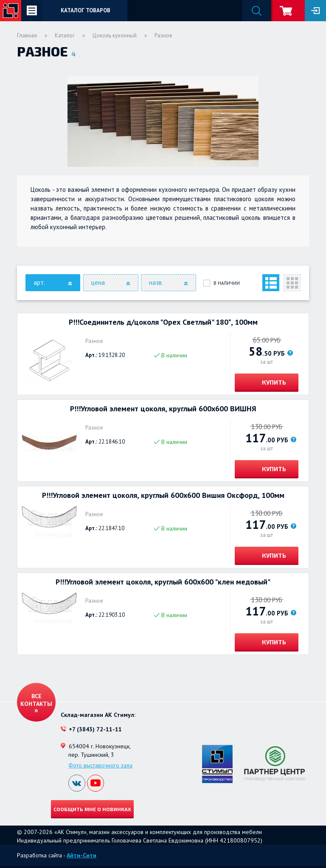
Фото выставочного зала (100, 765)
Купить (273, 382)
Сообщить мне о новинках (92, 809)
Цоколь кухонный (115, 35)
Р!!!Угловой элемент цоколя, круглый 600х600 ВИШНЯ (163, 409)
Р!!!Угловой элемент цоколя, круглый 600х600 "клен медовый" (163, 582)
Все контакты (36, 700)
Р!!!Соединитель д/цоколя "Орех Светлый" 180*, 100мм (163, 322)
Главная (27, 35)
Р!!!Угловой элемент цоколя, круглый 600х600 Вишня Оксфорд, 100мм (163, 495)
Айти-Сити (81, 855)
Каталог (65, 35)
